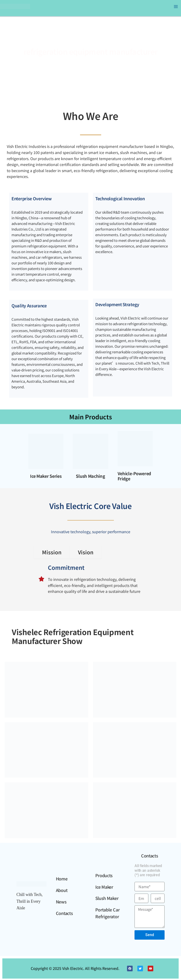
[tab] (52, 552)
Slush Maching (90, 476)
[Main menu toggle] (176, 7)
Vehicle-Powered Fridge (135, 476)
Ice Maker (104, 887)
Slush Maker (107, 898)
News (61, 902)
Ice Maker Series (46, 476)
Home (62, 879)
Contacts (64, 913)
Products (104, 875)
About (62, 890)
